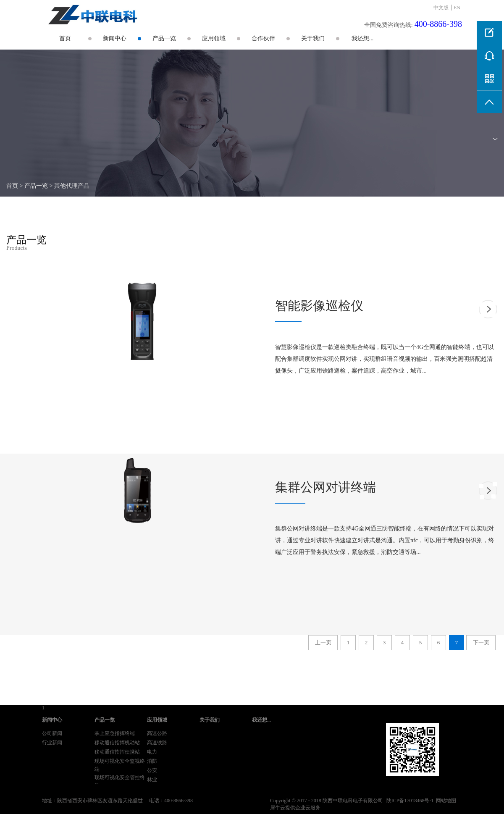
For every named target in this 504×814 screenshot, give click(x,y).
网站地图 (445, 801)
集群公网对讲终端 (325, 487)
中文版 (441, 8)
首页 (65, 38)
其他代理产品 (72, 186)
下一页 (481, 642)
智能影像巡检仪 (319, 306)
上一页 (323, 642)
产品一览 (36, 186)
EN (457, 8)
